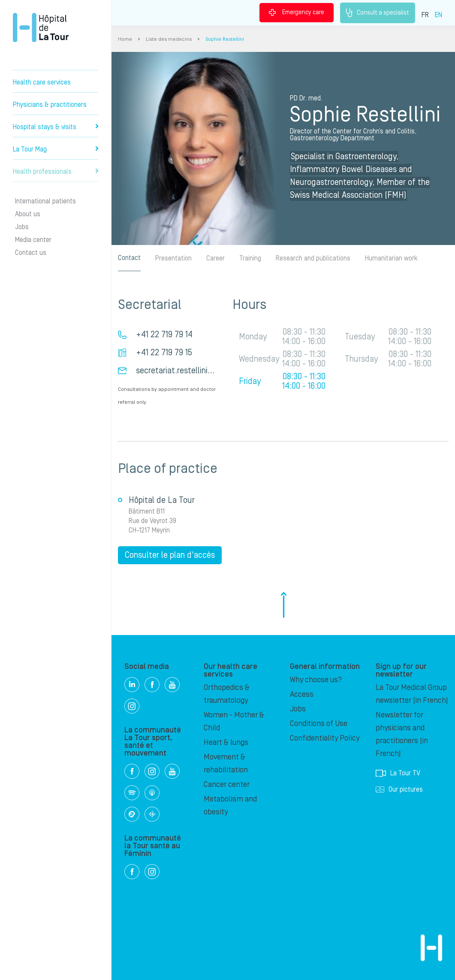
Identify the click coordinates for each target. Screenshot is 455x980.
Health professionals (56, 172)
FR (425, 15)
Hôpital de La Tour (41, 27)
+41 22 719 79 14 (164, 335)
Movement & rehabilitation (226, 764)
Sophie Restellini (225, 39)
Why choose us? (316, 680)
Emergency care (297, 12)
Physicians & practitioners (50, 105)
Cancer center (227, 785)
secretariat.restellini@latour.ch (191, 371)
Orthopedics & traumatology (227, 694)
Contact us (31, 253)
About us (28, 214)
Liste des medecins (169, 39)
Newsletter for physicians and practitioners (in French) (402, 734)
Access (302, 694)
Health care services (42, 82)
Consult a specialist (378, 13)
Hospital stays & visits (56, 127)
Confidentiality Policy (325, 738)
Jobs (22, 227)
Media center (33, 240)
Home (125, 39)
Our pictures (399, 789)
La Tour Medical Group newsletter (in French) (412, 694)
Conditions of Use (319, 724)
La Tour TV (398, 773)
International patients (45, 201)
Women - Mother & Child (234, 721)
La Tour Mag (56, 149)
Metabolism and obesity (230, 806)
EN (438, 15)
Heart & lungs (226, 743)
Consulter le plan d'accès (170, 555)
